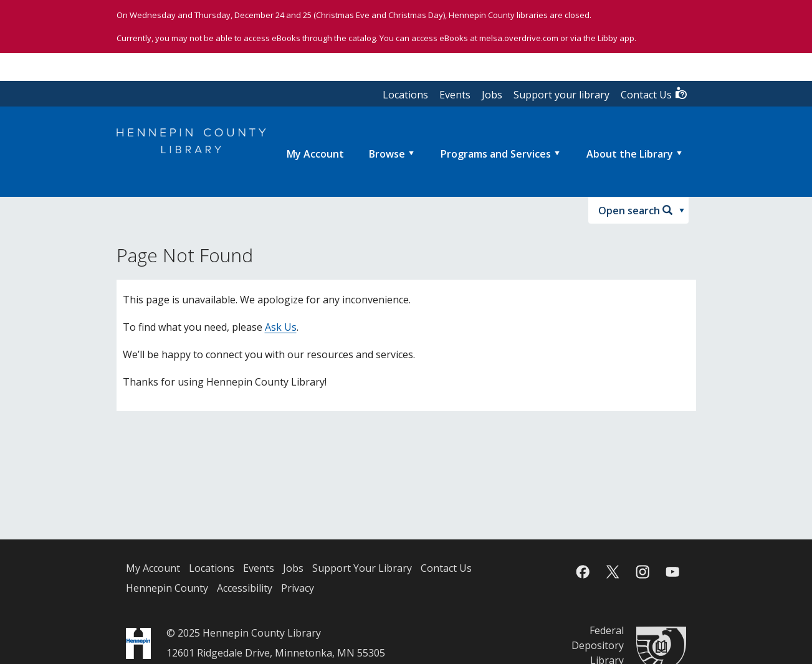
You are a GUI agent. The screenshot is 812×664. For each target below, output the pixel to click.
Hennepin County (167, 588)
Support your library (561, 95)
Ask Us (281, 327)
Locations (405, 95)
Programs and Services (496, 154)
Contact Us (654, 94)
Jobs (492, 95)
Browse (387, 154)
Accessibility (245, 588)
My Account (153, 568)
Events (455, 95)
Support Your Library (362, 568)
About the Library (630, 154)
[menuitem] (315, 154)
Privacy (298, 588)
